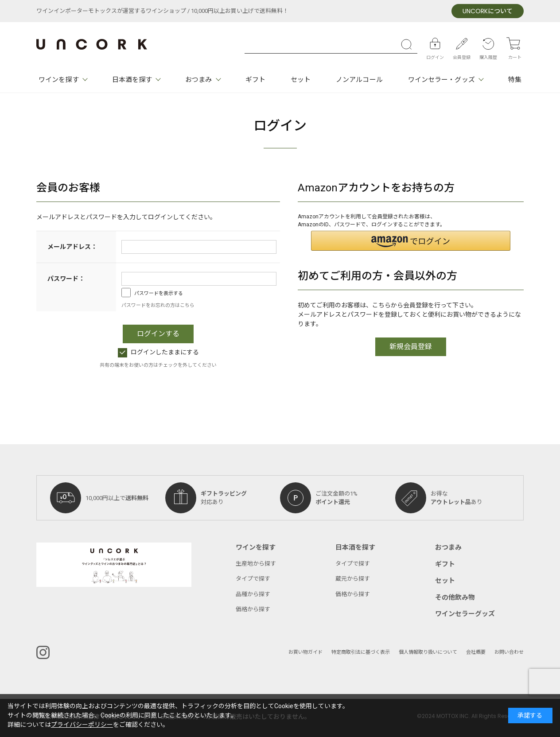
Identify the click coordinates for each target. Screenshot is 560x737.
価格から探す (253, 609)
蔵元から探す (353, 579)
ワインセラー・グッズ (441, 80)
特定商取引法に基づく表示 (361, 652)
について (488, 11)
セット (301, 80)
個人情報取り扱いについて (428, 652)
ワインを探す (59, 80)
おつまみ (198, 80)
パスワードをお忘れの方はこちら (158, 305)
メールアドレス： (72, 247)
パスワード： (66, 279)
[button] (411, 241)
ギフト (255, 80)
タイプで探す (253, 579)
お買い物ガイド (305, 652)
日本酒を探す (132, 80)
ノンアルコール (359, 80)
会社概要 (476, 652)
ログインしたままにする (158, 352)
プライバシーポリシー (82, 725)
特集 (515, 80)
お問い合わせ (509, 652)
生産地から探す (256, 564)
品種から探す (253, 594)
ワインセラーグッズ (465, 614)
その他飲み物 (455, 597)
